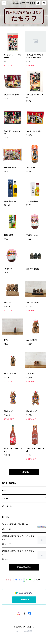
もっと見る (24, 472)
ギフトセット (7, 506)
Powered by (24, 631)
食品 (4, 491)
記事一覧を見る (24, 567)
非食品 (5, 498)
